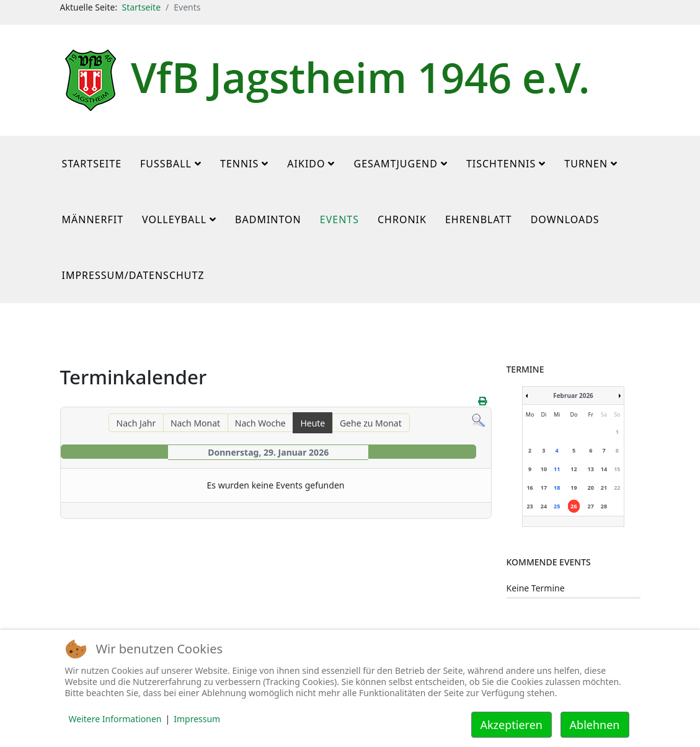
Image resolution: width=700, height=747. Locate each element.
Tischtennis (501, 164)
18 (557, 488)
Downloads (565, 219)
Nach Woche (260, 423)
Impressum (197, 719)
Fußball (166, 164)
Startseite (141, 7)
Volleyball (174, 219)
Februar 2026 (573, 396)
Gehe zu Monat (371, 423)
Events (339, 219)
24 (544, 506)
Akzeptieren (512, 725)
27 (591, 506)
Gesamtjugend (395, 164)
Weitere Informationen (115, 719)
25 (557, 506)
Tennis (239, 164)
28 (604, 506)
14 (604, 469)
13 (591, 469)
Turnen (586, 164)
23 (529, 506)
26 (574, 506)
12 (574, 469)
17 (544, 488)
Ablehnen (595, 725)
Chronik (402, 219)
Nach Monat (195, 423)
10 (544, 469)
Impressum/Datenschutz (133, 275)
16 (529, 488)
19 (574, 488)
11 (557, 469)
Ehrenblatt (479, 219)
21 (604, 488)
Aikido (306, 164)
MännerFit (93, 219)
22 (617, 488)
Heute (312, 423)
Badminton (268, 219)
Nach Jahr (136, 423)
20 (591, 488)
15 (617, 469)
